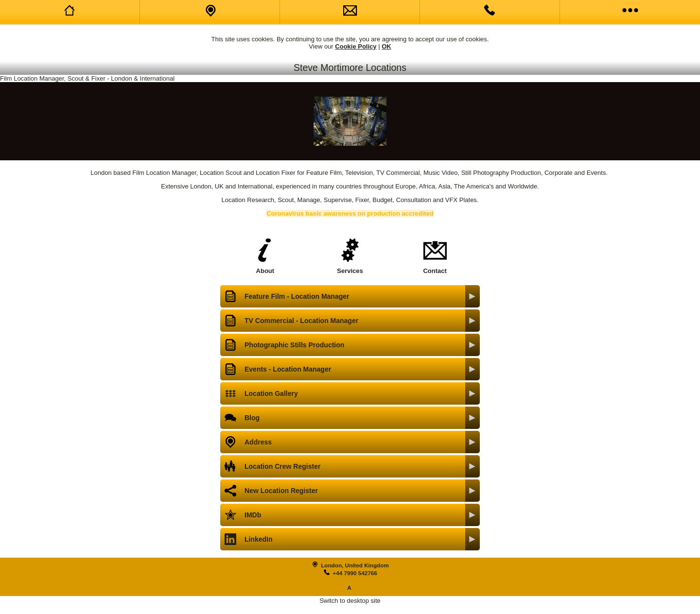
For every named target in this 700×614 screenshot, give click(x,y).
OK (386, 46)
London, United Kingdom (355, 565)
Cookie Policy (356, 46)
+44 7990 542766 (355, 573)
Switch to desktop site (350, 601)
